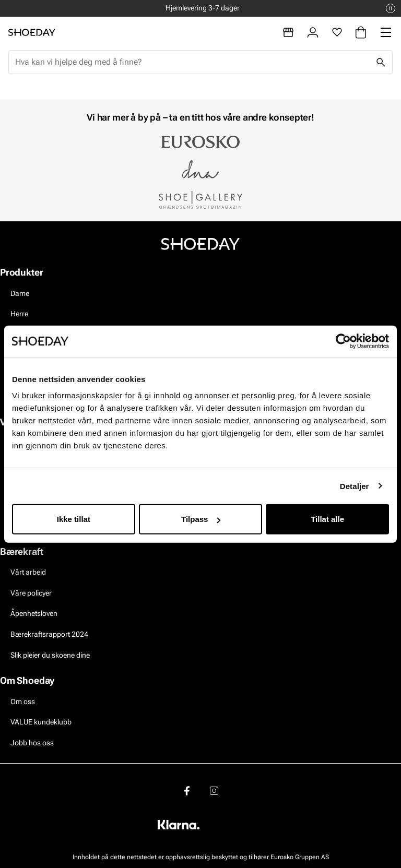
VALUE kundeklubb (41, 722)
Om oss (23, 701)
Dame (20, 293)
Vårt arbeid (28, 572)
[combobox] (192, 62)
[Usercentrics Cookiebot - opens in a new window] (343, 341)
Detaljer (355, 486)
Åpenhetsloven (34, 613)
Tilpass (201, 519)
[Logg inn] (313, 32)
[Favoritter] (337, 32)
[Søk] (381, 62)
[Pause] (391, 8)
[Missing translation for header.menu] (386, 32)
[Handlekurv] (361, 32)
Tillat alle (327, 519)
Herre (19, 314)
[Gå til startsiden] (32, 32)
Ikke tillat (74, 519)
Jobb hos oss (32, 743)
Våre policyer (31, 593)
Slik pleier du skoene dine (50, 655)
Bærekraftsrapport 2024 (49, 634)
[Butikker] (288, 32)
